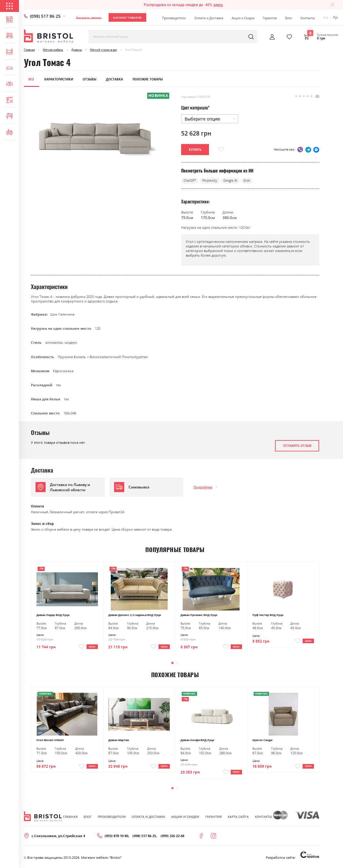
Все (31, 79)
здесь (218, 5)
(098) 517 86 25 (45, 16)
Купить (89, 646)
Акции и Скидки (243, 18)
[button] (172, 664)
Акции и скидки (185, 818)
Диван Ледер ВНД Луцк (53, 616)
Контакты (308, 18)
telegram (308, 150)
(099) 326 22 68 (172, 837)
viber (300, 150)
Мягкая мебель (53, 50)
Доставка (114, 79)
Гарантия (270, 18)
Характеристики (59, 79)
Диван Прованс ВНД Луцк (199, 616)
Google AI (235, 181)
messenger (316, 150)
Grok (254, 181)
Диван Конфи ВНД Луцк (198, 741)
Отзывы (89, 79)
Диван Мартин (119, 741)
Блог (289, 18)
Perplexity (213, 181)
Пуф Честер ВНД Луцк (268, 616)
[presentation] (306, 664)
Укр (326, 17)
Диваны (77, 50)
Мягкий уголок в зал (103, 50)
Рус (336, 17)
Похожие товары (148, 79)
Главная (29, 50)
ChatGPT (191, 181)
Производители (174, 18)
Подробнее (203, 488)
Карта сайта (238, 818)
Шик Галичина (62, 315)
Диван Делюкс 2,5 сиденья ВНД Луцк (135, 616)
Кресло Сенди (262, 741)
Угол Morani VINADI (50, 741)
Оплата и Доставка (209, 18)
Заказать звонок (89, 17)
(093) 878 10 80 (116, 837)
